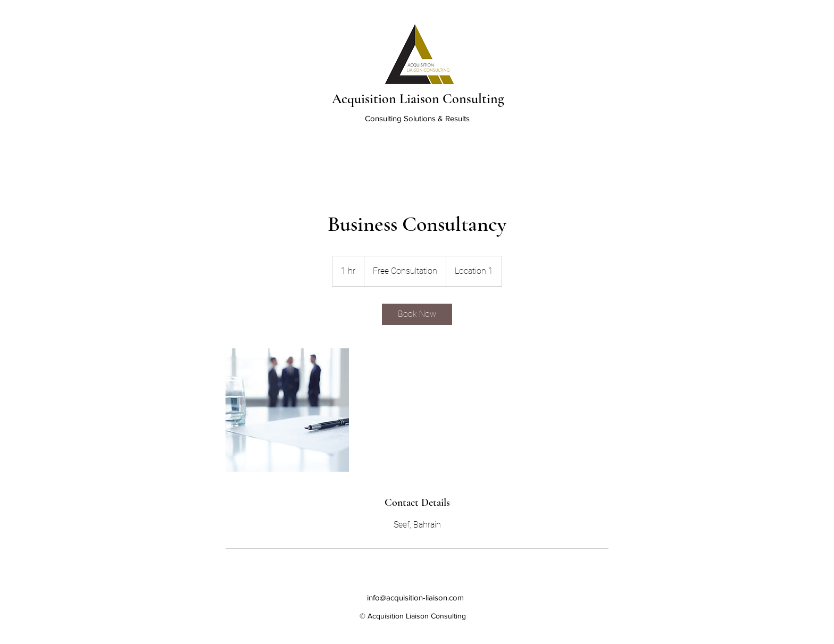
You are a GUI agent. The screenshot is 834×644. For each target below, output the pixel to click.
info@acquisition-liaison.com (415, 597)
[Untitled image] (287, 410)
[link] (417, 314)
